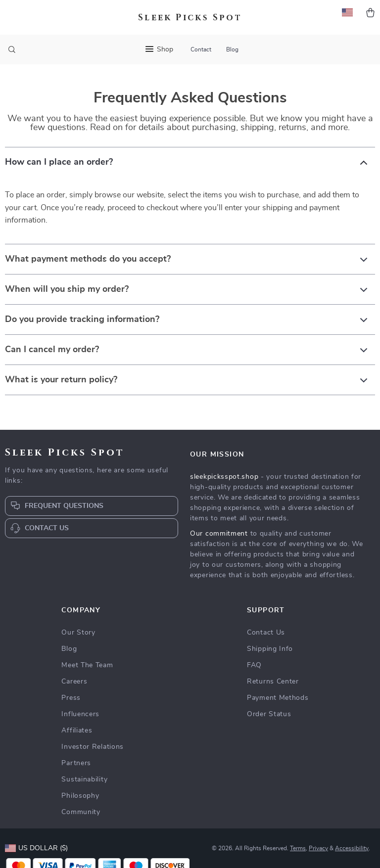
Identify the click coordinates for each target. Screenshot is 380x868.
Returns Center (273, 682)
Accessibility (352, 848)
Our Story (78, 633)
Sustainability (84, 779)
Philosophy (80, 796)
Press (71, 698)
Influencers (80, 714)
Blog (232, 49)
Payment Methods (278, 698)
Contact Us (266, 633)
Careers (74, 682)
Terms (298, 848)
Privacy (318, 848)
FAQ (254, 665)
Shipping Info (270, 649)
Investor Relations (93, 747)
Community (81, 812)
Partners (76, 763)
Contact (201, 49)
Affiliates (77, 731)
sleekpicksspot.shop (224, 477)
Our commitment (219, 534)
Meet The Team (87, 665)
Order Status (269, 714)
